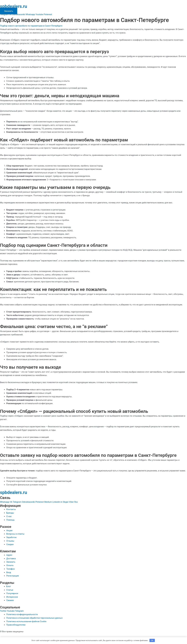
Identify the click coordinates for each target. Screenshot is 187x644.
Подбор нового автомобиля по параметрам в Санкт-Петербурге (31, 26)
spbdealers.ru (14, 6)
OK (152, 640)
